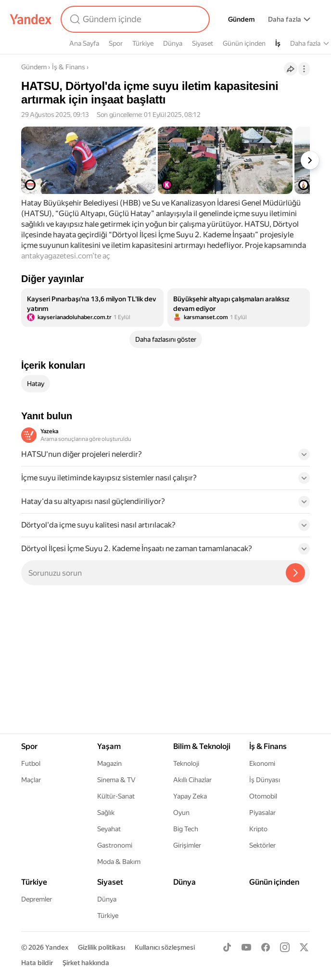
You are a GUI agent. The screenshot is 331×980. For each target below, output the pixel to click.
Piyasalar (262, 812)
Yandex (57, 947)
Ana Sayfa (84, 43)
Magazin (109, 763)
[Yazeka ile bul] (295, 573)
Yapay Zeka (190, 796)
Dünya (173, 43)
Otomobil (263, 796)
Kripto (258, 829)
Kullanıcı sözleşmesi (165, 947)
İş (278, 43)
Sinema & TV (116, 780)
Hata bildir (37, 963)
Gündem (241, 19)
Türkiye (143, 43)
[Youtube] (246, 947)
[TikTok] (227, 947)
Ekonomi (262, 763)
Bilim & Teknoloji (202, 746)
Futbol (31, 763)
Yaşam (109, 746)
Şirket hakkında (86, 963)
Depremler (37, 899)
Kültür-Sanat (116, 796)
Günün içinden (244, 43)
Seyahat (109, 829)
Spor (116, 43)
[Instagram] (285, 947)
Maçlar (31, 780)
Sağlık (106, 812)
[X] (304, 947)
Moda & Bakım (119, 862)
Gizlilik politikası (102, 947)
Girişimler (187, 845)
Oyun (181, 812)
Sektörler (262, 845)
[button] (165, 457)
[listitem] (92, 308)
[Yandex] (31, 19)
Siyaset (203, 43)
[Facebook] (266, 947)
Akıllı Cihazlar (192, 780)
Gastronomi (115, 845)
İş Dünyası (265, 780)
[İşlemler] (304, 69)
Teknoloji (186, 763)
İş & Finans (69, 67)
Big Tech (186, 829)
